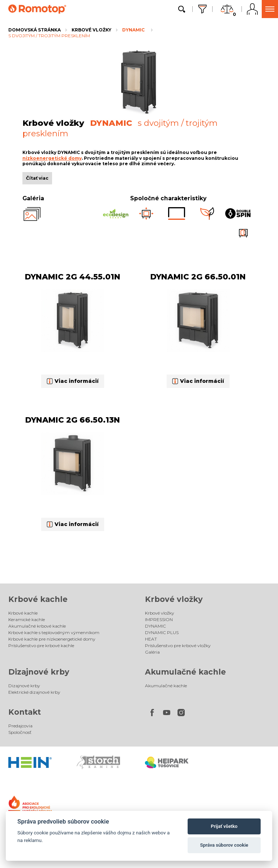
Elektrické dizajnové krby (34, 692)
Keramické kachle (27, 619)
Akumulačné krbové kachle (37, 626)
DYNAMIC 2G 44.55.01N (73, 277)
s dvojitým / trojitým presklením (49, 36)
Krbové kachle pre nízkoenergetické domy (52, 639)
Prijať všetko (224, 826)
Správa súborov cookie (224, 845)
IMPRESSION (159, 619)
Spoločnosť (20, 732)
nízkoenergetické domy (52, 158)
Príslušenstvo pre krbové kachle (41, 645)
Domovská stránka (35, 30)
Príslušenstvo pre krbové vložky (178, 645)
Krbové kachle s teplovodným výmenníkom (54, 632)
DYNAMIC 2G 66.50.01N (198, 277)
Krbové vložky (91, 30)
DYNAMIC (133, 30)
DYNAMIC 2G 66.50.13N (73, 420)
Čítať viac (37, 178)
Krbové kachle (38, 599)
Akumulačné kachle (185, 672)
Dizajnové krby (39, 672)
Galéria (152, 652)
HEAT (151, 639)
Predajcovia (20, 726)
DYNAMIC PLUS (162, 632)
